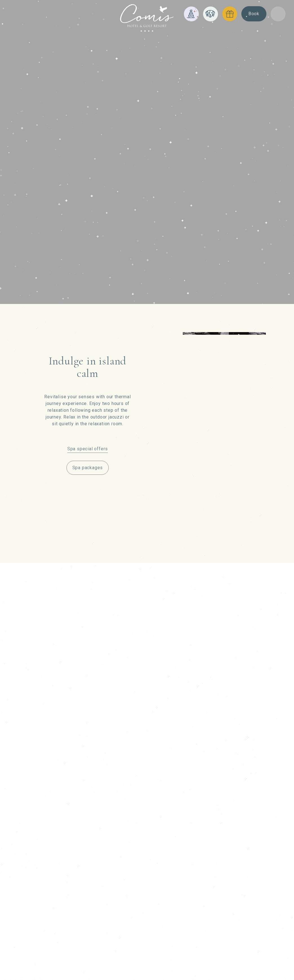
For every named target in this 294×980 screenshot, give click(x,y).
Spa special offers (88, 449)
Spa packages (88, 468)
